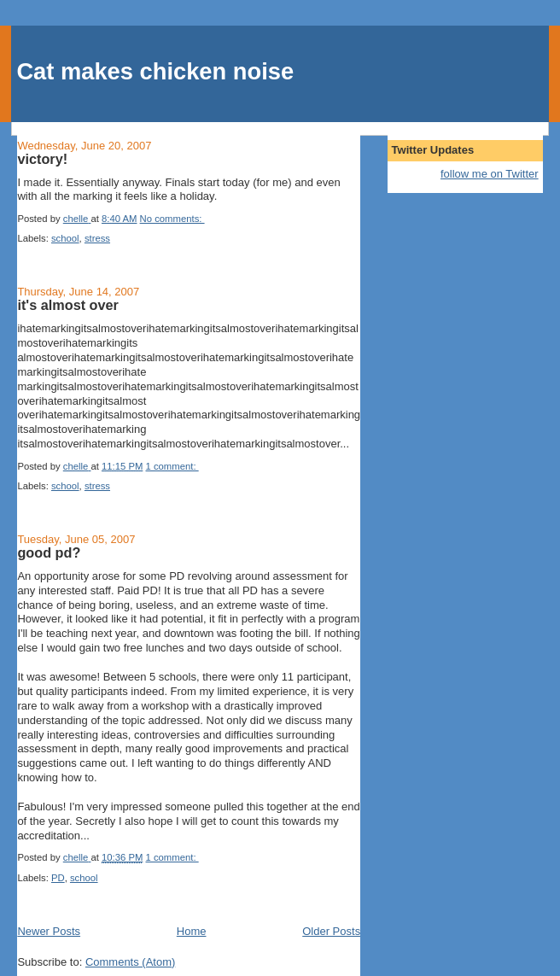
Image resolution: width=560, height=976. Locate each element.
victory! (42, 159)
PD (58, 878)
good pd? (49, 552)
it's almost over (68, 305)
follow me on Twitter (490, 174)
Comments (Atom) (130, 962)
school (65, 238)
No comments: (172, 219)
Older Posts (331, 931)
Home (192, 931)
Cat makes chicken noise (155, 71)
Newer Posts (49, 931)
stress (97, 238)
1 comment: (172, 466)
